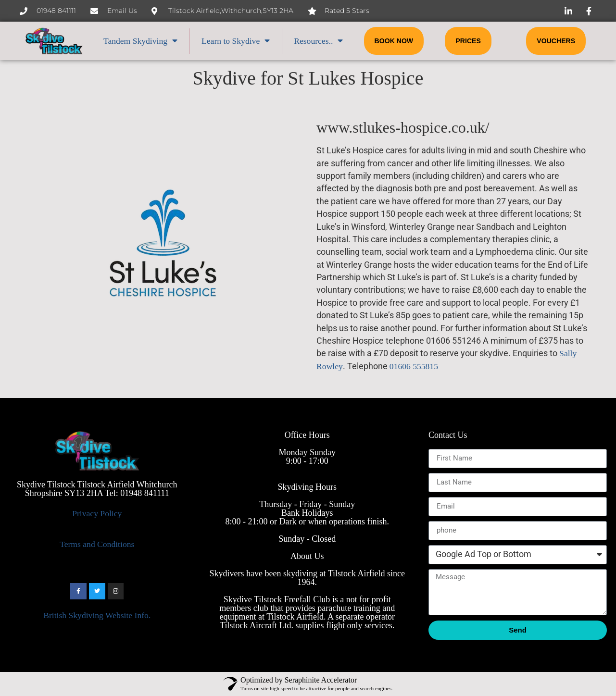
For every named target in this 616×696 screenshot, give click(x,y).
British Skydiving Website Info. (97, 615)
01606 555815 (414, 366)
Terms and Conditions (97, 544)
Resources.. (318, 41)
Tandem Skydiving (140, 41)
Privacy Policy (97, 513)
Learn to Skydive (236, 41)
